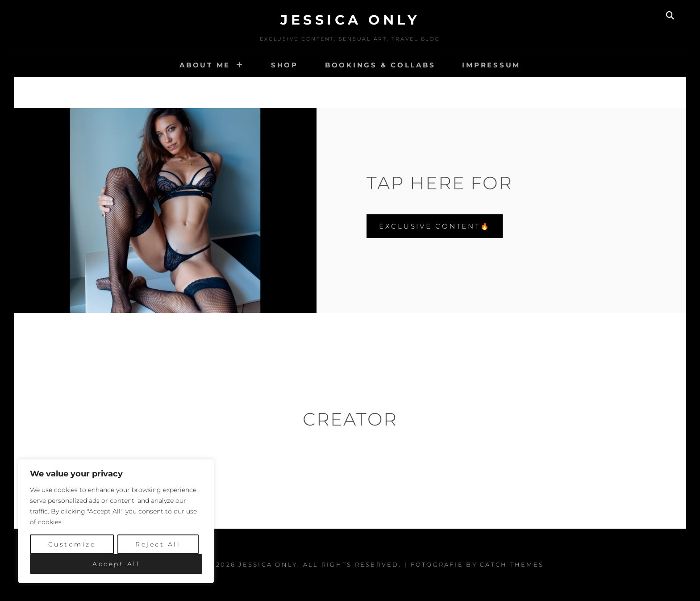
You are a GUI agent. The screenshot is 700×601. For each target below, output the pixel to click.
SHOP (285, 65)
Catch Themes (512, 564)
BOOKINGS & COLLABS (380, 65)
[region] (116, 521)
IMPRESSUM (491, 65)
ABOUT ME (205, 65)
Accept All (116, 564)
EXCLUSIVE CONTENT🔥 (435, 226)
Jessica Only (350, 20)
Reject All (158, 544)
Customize (72, 544)
